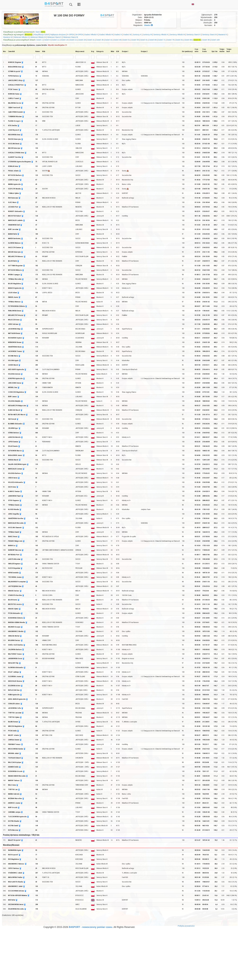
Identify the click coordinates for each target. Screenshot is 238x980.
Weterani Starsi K (55, 37)
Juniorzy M (147, 35)
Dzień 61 (144, 40)
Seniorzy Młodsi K (161, 35)
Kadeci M (127, 35)
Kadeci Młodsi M (106, 35)
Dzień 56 (135, 40)
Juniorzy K (137, 35)
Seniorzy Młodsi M (177, 35)
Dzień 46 (117, 40)
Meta (43, 32)
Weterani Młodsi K (21, 37)
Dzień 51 (126, 40)
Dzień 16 (64, 40)
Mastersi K (223, 35)
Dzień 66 (153, 40)
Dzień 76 (171, 40)
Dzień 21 (73, 40)
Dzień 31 (91, 40)
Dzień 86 (188, 40)
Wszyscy (28, 35)
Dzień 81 (179, 40)
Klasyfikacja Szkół (41, 35)
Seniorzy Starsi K (194, 35)
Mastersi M (8, 37)
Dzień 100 (216, 40)
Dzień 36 (100, 40)
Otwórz (148, 25)
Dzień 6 (47, 40)
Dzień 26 (82, 40)
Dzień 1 (40, 40)
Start (38, 32)
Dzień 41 (109, 40)
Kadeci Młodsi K (91, 35)
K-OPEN (71, 35)
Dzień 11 (56, 40)
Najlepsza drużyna (58, 35)
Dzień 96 (206, 40)
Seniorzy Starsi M (210, 35)
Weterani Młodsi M (38, 37)
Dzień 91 (197, 40)
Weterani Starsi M (71, 37)
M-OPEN (80, 35)
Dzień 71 (162, 40)
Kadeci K (118, 35)
